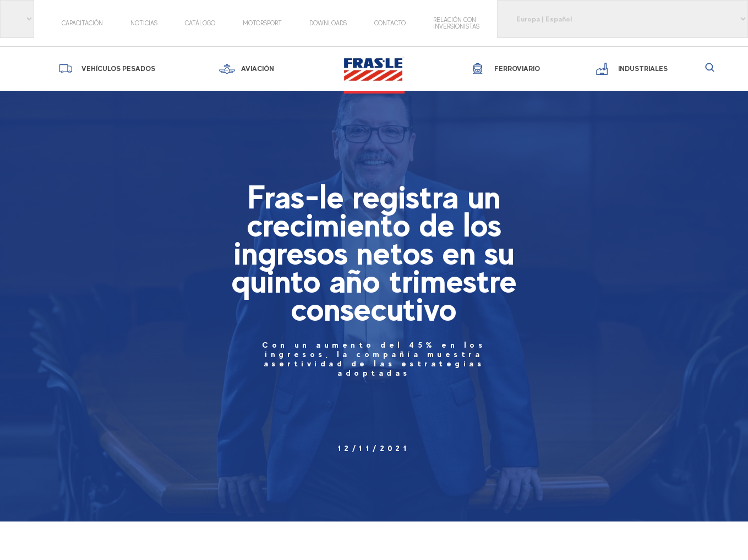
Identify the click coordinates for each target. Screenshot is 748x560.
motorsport (262, 23)
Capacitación (82, 23)
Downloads (328, 23)
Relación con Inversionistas (456, 23)
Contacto (390, 23)
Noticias (144, 23)
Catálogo (200, 23)
